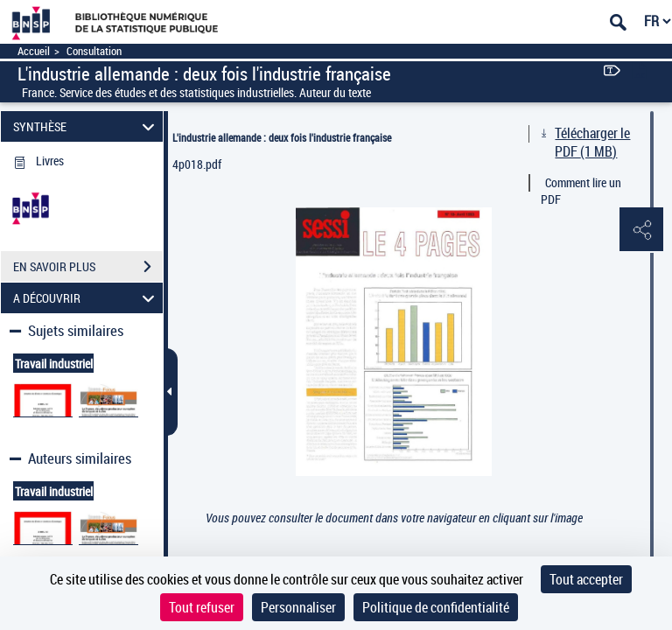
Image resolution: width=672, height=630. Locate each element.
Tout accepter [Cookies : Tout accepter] (586, 579)
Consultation (94, 51)
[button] (641, 230)
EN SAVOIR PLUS (88, 267)
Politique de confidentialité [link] (436, 607)
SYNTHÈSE (87, 126)
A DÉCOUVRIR (87, 298)
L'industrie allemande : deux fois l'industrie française (282, 137)
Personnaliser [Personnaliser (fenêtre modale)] (298, 607)
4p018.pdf (197, 164)
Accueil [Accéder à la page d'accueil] (34, 51)
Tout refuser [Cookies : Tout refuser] (202, 607)
